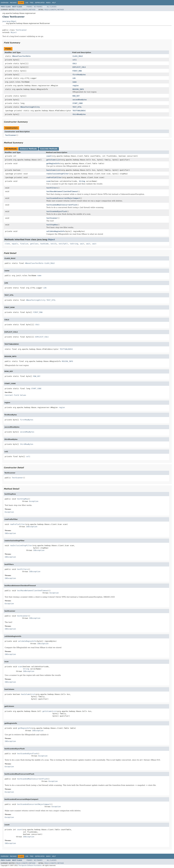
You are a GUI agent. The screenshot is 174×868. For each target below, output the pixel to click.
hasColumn (51, 170)
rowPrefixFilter (54, 177)
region (76, 86)
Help (54, 3)
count (49, 156)
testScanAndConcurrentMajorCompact (63, 198)
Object (14, 32)
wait (82, 244)
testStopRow (52, 225)
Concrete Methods (49, 149)
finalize (24, 244)
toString (74, 244)
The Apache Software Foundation (30, 865)
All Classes (52, 7)
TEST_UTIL (77, 107)
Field (18, 10)
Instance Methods (28, 149)
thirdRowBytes (79, 114)
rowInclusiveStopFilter (58, 174)
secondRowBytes (80, 100)
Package (13, 3)
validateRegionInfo (56, 231)
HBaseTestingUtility (30, 107)
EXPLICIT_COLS (79, 67)
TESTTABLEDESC (79, 111)
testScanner (52, 218)
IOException (32, 527)
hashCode (44, 244)
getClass (34, 244)
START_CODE (78, 103)
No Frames (38, 7)
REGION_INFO (78, 89)
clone (7, 244)
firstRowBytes (79, 75)
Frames (30, 7)
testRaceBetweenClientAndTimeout (62, 191)
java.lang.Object (9, 21)
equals (15, 244)
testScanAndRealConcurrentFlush (62, 205)
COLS (75, 63)
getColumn (51, 160)
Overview (5, 3)
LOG (74, 78)
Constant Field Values (15, 395)
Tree (32, 3)
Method (32, 10)
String (82, 181)
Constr (25, 10)
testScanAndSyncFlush (57, 211)
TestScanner (21, 30)
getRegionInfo (53, 163)
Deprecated (40, 3)
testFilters (52, 188)
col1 (75, 60)
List (59, 160)
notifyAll (63, 244)
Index (48, 3)
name (75, 82)
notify (54, 244)
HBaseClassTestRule (21, 56)
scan (48, 181)
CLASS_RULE (78, 56)
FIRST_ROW (77, 71)
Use (27, 3)
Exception (34, 501)
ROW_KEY (76, 96)
